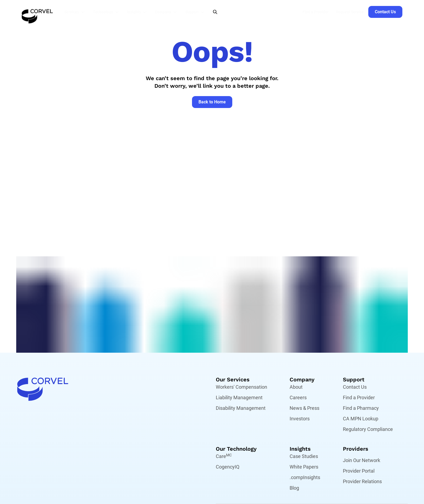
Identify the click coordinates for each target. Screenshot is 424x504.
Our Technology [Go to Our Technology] (236, 449)
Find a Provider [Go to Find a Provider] (359, 397)
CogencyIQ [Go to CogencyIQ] (228, 467)
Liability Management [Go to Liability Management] (239, 397)
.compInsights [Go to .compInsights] (305, 477)
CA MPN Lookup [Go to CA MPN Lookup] (361, 419)
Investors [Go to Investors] (300, 419)
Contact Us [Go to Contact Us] (355, 387)
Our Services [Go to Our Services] (233, 379)
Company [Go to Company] (302, 379)
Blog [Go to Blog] (294, 488)
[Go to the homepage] (37, 12)
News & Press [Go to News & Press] (304, 408)
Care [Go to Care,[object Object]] (224, 456)
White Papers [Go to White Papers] (304, 467)
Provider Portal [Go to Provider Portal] (359, 471)
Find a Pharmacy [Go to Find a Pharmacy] (361, 408)
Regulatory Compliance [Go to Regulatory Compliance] (368, 429)
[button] (76, 12)
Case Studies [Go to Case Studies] (304, 456)
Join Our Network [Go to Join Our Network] (362, 460)
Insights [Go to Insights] (300, 449)
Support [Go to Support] (354, 379)
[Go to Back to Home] (212, 102)
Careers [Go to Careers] (298, 397)
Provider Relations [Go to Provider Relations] (362, 481)
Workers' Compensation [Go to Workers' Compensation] (241, 387)
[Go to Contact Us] (385, 12)
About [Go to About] (296, 387)
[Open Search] (215, 12)
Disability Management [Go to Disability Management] (241, 408)
